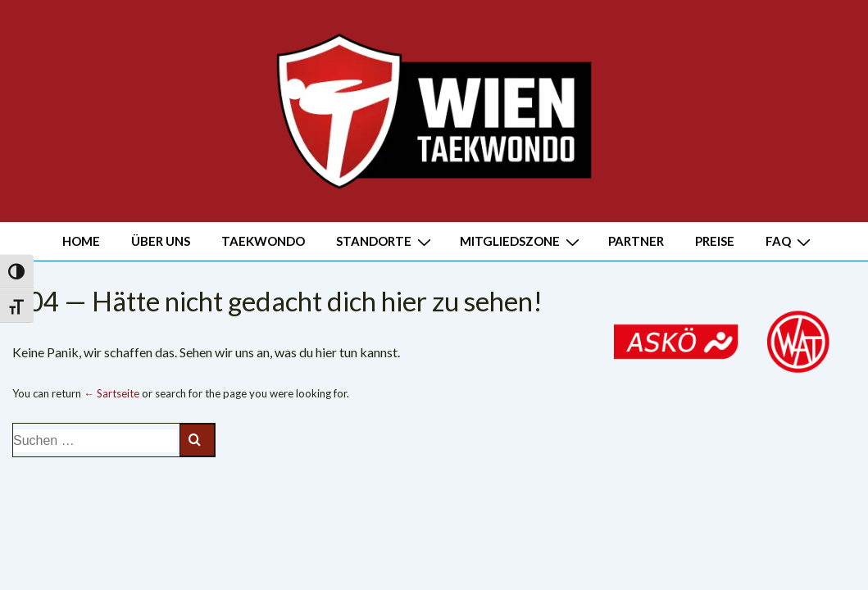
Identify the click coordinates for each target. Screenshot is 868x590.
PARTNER (636, 241)
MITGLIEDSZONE (522, 241)
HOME (81, 241)
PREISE (715, 241)
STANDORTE (386, 241)
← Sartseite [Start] (111, 393)
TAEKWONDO (263, 241)
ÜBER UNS (161, 241)
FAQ (790, 241)
